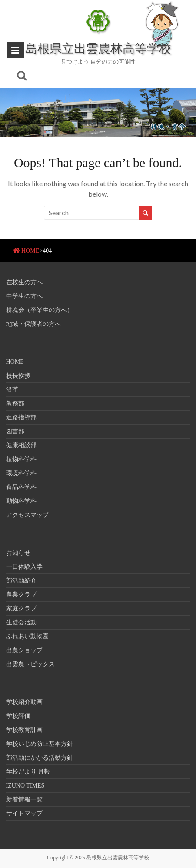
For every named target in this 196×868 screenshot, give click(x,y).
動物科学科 (21, 501)
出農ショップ (24, 650)
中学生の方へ (24, 296)
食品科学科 (21, 487)
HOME (30, 251)
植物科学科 (21, 459)
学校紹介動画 (24, 702)
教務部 (15, 404)
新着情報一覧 (24, 799)
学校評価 (18, 716)
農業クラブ (21, 595)
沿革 (12, 390)
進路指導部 (21, 417)
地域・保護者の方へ (33, 324)
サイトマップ (24, 813)
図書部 (15, 431)
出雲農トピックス (30, 664)
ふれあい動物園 (27, 636)
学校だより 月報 (28, 772)
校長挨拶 (18, 376)
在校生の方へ (24, 282)
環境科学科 (21, 473)
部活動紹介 (21, 581)
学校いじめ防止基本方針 (40, 744)
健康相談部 (21, 445)
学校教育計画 (24, 730)
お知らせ (18, 553)
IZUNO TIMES (25, 786)
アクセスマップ (27, 515)
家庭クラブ (21, 608)
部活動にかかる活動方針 (40, 758)
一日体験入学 (24, 567)
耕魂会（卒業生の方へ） (40, 310)
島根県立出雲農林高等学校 (98, 48)
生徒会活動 (21, 622)
